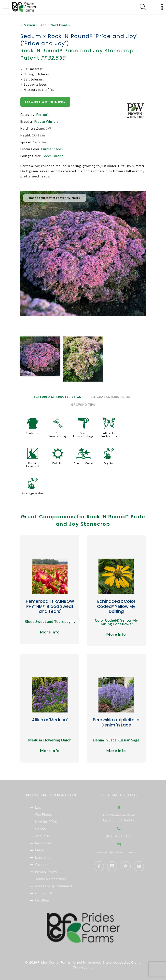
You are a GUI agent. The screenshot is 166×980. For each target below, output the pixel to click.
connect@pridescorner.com (126, 852)
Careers (48, 865)
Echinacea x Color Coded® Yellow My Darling (116, 606)
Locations (49, 858)
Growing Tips (83, 405)
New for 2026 (52, 822)
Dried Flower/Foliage (84, 435)
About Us (49, 836)
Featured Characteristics (58, 397)
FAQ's (46, 850)
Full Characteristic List (111, 397)
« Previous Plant (33, 25)
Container (33, 433)
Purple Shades (52, 149)
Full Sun (58, 463)
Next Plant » (60, 25)
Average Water (33, 493)
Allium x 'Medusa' (50, 720)
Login (46, 807)
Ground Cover (84, 463)
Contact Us (50, 893)
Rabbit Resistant (33, 465)
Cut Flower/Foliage (58, 435)
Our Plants (50, 815)
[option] (83, 254)
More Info (50, 632)
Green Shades (53, 156)
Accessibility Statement (60, 886)
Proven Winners (46, 121)
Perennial (43, 115)
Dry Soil (109, 463)
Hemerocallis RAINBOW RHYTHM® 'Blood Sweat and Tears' (50, 606)
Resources (50, 843)
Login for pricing (45, 102)
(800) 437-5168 (126, 836)
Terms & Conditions (57, 879)
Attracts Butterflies (109, 435)
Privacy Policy (53, 872)
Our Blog (48, 900)
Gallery (47, 829)
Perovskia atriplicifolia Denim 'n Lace (116, 722)
